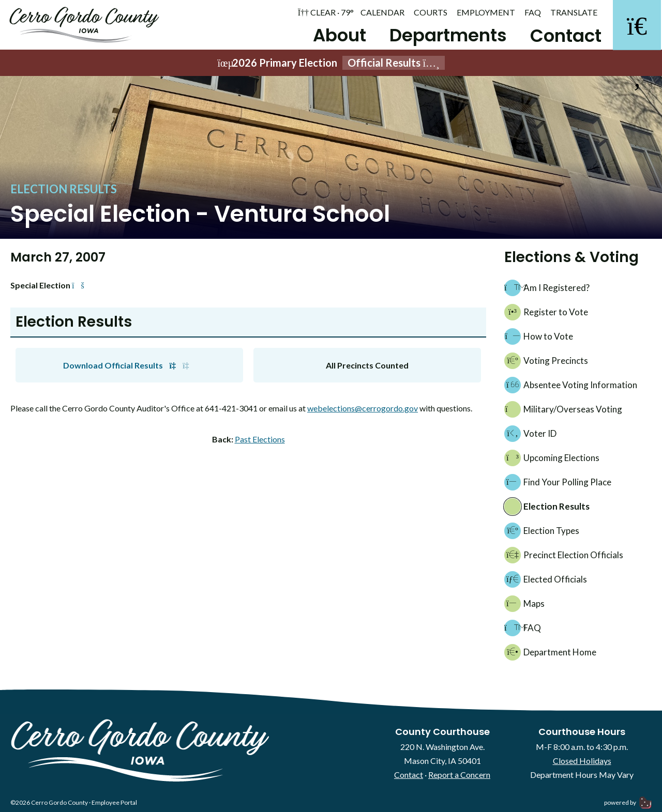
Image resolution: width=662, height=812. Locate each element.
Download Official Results (130, 367)
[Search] (636, 26)
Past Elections (260, 441)
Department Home (550, 655)
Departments (445, 35)
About (336, 35)
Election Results (64, 191)
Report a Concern (459, 777)
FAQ (533, 12)
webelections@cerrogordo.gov (363, 411)
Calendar (382, 12)
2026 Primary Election (331, 65)
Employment (486, 12)
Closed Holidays (582, 763)
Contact (562, 36)
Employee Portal (114, 805)
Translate (574, 12)
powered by (628, 805)
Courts (431, 12)
